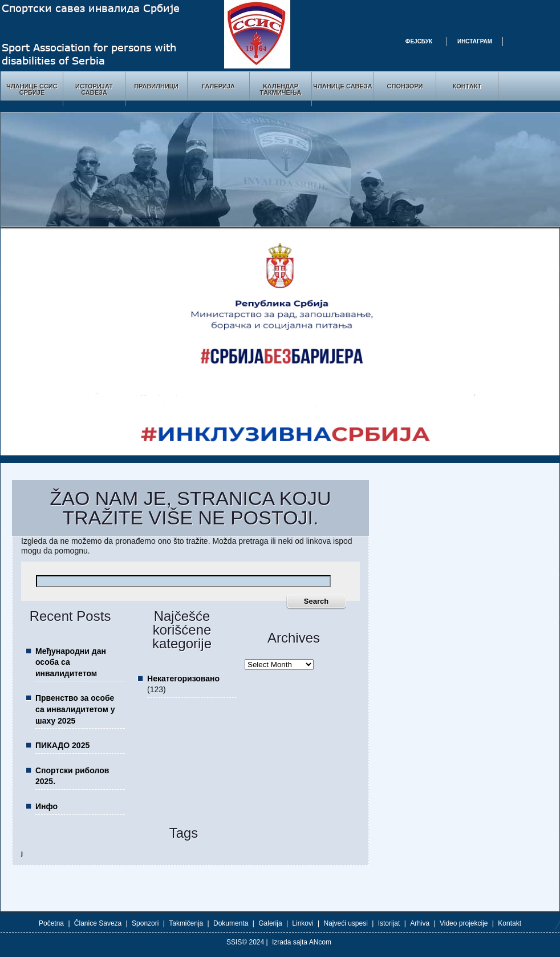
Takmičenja (186, 923)
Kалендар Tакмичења (280, 89)
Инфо (46, 806)
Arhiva (420, 923)
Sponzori (145, 923)
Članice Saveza (98, 923)
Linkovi (303, 923)
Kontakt (510, 923)
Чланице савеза (342, 86)
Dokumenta (231, 923)
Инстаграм (475, 41)
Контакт (467, 86)
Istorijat (389, 923)
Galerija (270, 923)
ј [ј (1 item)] (22, 853)
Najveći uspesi (346, 923)
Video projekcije (464, 923)
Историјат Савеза (94, 89)
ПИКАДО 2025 (62, 745)
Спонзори (405, 86)
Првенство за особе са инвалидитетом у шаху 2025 (75, 709)
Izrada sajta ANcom (302, 942)
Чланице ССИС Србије (32, 89)
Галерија (218, 86)
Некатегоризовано (183, 679)
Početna (51, 923)
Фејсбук (419, 41)
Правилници (156, 86)
